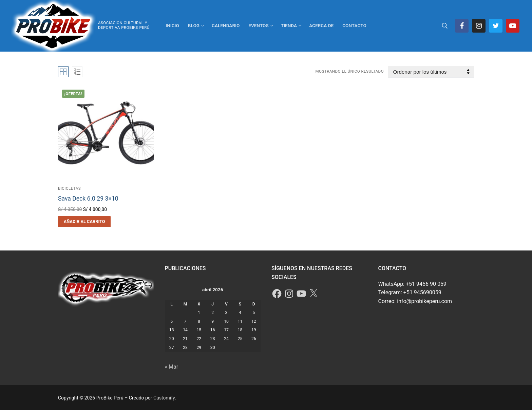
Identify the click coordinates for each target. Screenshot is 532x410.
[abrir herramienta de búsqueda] (445, 26)
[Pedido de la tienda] (431, 72)
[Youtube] (513, 26)
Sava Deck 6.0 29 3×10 (88, 199)
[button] (84, 222)
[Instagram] (479, 26)
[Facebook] (462, 26)
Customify (164, 398)
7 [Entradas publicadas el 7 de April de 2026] (185, 321)
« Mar (172, 367)
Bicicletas (69, 188)
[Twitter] (496, 26)
